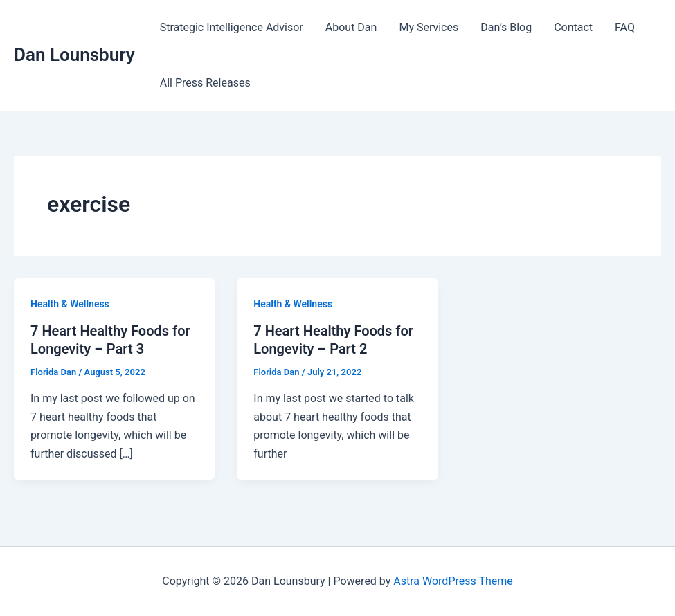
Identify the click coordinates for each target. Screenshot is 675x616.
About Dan (351, 27)
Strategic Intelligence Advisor (232, 27)
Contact (573, 27)
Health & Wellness (70, 304)
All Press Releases (205, 83)
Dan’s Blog (506, 27)
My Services (429, 27)
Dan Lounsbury (74, 55)
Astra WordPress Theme (453, 581)
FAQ (625, 27)
